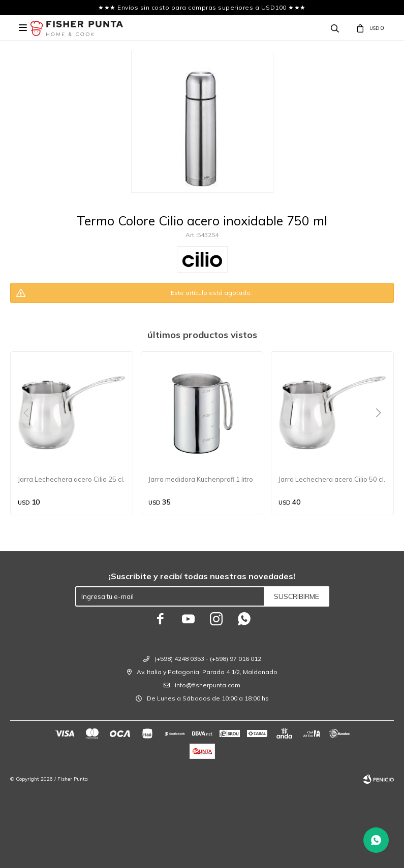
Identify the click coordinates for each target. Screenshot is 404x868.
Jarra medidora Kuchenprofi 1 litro (201, 479)
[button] (382, 433)
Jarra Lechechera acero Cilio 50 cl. (332, 479)
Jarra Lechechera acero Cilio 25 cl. (71, 479)
